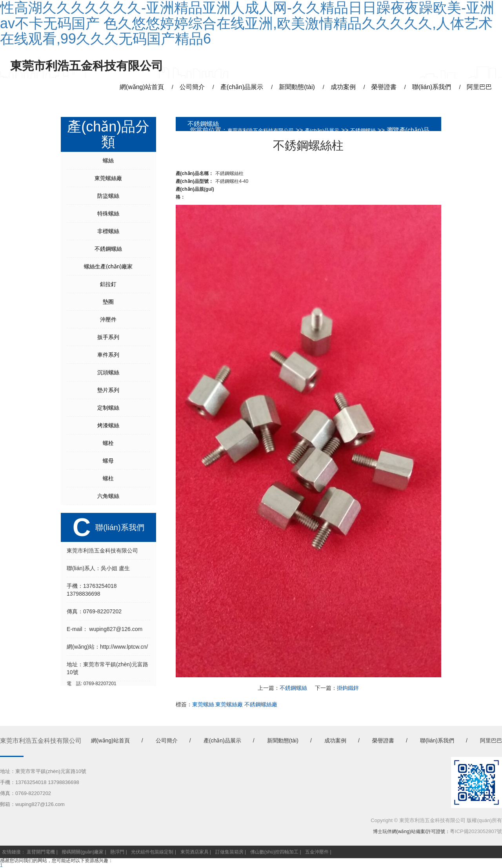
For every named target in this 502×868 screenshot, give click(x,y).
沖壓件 (108, 319)
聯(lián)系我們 (437, 740)
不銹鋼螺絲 (108, 249)
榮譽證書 (383, 740)
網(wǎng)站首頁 (110, 740)
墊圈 (108, 302)
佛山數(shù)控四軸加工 (274, 852)
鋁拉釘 (108, 284)
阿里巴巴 (491, 740)
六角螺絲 (108, 496)
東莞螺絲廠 (108, 178)
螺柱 (108, 478)
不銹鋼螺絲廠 (261, 704)
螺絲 (108, 160)
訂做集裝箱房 (229, 852)
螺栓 (108, 443)
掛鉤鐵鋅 (348, 688)
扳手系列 (108, 337)
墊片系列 (108, 390)
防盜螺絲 (108, 196)
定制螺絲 (108, 408)
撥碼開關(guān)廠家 (83, 852)
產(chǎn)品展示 (322, 130)
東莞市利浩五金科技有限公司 (261, 130)
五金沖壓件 (317, 852)
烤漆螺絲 (108, 425)
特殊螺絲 (108, 213)
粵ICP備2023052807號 (476, 831)
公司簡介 (167, 740)
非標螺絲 (108, 231)
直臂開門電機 (41, 852)
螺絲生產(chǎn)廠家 (108, 266)
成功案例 (335, 740)
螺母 (108, 461)
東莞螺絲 (203, 704)
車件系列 (108, 355)
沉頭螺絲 (108, 372)
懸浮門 (117, 852)
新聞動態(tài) (283, 740)
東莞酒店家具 (195, 852)
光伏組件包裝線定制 (152, 852)
